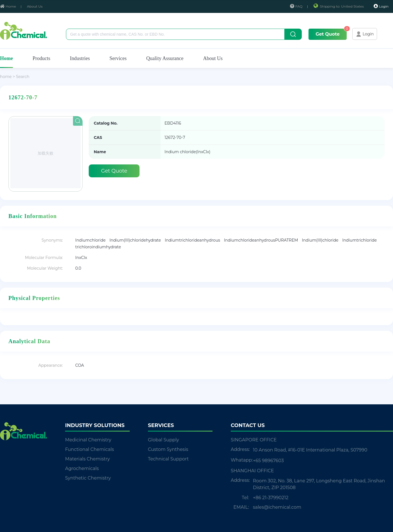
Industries (80, 58)
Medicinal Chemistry (88, 440)
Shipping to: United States (339, 6)
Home (8, 6)
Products (41, 58)
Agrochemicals (82, 468)
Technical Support (168, 459)
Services (118, 58)
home (6, 77)
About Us (35, 6)
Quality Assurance (165, 58)
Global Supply (164, 440)
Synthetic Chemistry (88, 478)
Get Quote (328, 34)
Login (381, 6)
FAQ (296, 6)
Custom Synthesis (168, 449)
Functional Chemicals (90, 449)
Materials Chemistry (87, 459)
